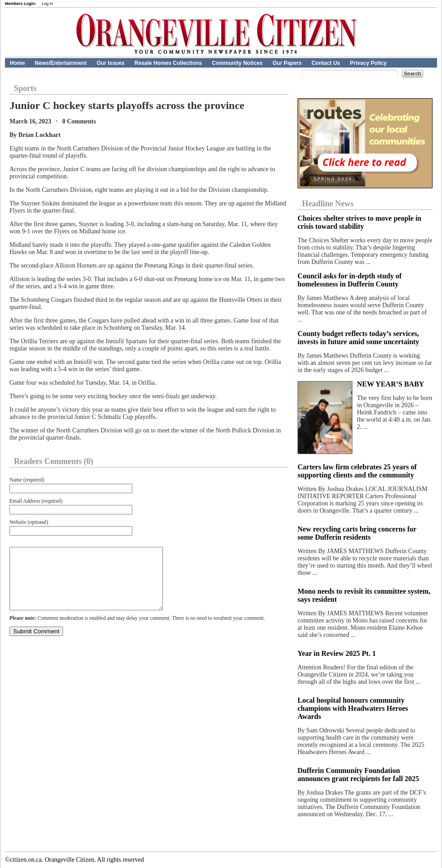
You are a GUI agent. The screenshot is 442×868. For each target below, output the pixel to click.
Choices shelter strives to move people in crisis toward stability (359, 222)
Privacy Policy (368, 63)
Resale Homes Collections (168, 63)
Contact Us (326, 63)
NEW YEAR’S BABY (390, 384)
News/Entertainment (61, 63)
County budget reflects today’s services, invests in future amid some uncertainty (358, 338)
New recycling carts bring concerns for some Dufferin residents (357, 533)
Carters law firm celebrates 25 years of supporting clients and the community (357, 471)
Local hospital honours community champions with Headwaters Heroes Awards (353, 708)
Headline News (328, 204)
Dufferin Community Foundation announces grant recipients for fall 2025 (358, 775)
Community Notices (237, 63)
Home (17, 63)
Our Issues (111, 63)
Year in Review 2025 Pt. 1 (337, 653)
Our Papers (287, 63)
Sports (25, 88)
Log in (47, 4)
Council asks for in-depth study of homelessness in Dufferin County (350, 280)
